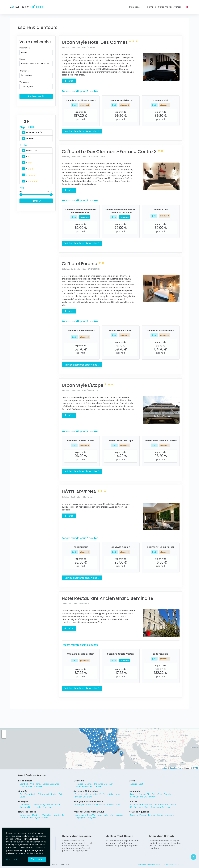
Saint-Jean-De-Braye (161, 807)
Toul (22, 794)
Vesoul (89, 805)
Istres (100, 815)
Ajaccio (134, 784)
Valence (89, 794)
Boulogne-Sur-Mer (39, 817)
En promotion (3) (32, 133)
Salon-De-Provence (114, 815)
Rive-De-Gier (101, 794)
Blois (147, 807)
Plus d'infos (12, 859)
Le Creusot (100, 805)
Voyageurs (24, 82)
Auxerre (110, 805)
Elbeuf (150, 794)
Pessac (143, 815)
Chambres (24, 71)
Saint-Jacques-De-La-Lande (40, 806)
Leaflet (164, 768)
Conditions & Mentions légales (150, 864)
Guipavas (37, 805)
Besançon (80, 805)
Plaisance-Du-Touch (104, 784)
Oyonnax (79, 794)
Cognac (134, 815)
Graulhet (98, 786)
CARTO (195, 768)
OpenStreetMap (175, 768)
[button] (110, 749)
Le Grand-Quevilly (163, 794)
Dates (22, 59)
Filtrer (36, 201)
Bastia (142, 784)
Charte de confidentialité (172, 864)
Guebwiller (52, 794)
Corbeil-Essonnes (51, 784)
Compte (164, 7)
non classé (29, 151)
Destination (25, 48)
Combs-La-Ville (27, 784)
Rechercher (36, 96)
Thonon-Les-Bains (84, 797)
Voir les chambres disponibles (82, 131)
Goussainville (26, 786)
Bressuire (169, 815)
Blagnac (89, 784)
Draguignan (81, 817)
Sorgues (92, 817)
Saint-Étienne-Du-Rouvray (143, 797)
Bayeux (134, 794)
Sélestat (42, 794)
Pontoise (38, 786)
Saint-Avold (31, 794)
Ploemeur (47, 807)
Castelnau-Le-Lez (83, 786)
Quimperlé (48, 805)
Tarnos (160, 815)
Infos (69, 81)
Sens (118, 805)
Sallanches (114, 794)
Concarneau (25, 805)
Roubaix (36, 815)
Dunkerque (25, 815)
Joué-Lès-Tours (162, 805)
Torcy (38, 784)
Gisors (142, 794)
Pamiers (79, 784)
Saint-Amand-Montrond (142, 805)
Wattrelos (46, 815)
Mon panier (135, 7)
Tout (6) (28, 139)
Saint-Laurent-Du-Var (85, 815)
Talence (152, 815)
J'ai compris (37, 859)
